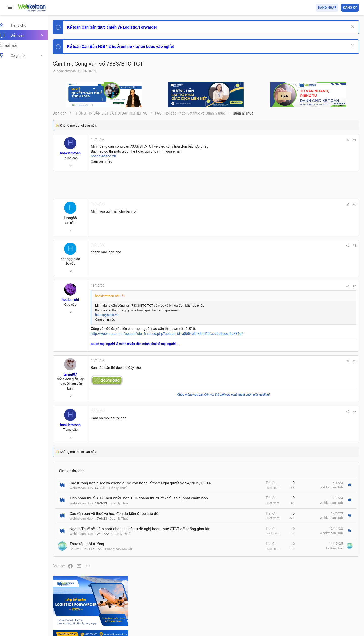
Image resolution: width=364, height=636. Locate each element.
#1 (286, 140)
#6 (286, 412)
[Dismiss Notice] (352, 27)
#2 (286, 205)
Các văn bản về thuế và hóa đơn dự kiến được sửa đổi (120, 524)
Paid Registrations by (99, 620)
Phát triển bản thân (323, 279)
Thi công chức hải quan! (328, 288)
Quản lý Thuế (123, 493)
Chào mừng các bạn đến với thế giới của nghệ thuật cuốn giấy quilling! (192, 395)
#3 (286, 246)
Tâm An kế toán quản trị (320, 418)
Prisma (65, 603)
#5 (286, 361)
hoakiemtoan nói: (113, 296)
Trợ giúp (321, 603)
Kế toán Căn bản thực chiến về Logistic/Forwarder (118, 27)
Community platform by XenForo (102, 615)
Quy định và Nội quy (274, 603)
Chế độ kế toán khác (324, 363)
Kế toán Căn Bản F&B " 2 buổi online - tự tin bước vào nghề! (126, 46)
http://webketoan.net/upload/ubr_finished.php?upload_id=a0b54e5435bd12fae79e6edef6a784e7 (173, 334)
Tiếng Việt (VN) (89, 603)
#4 (286, 286)
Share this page (327, 446)
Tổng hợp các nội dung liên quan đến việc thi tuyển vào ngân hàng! (331, 344)
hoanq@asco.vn (109, 156)
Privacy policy (302, 603)
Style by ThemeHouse (75, 625)
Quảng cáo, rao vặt (124, 565)
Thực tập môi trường (92, 560)
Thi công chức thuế (323, 391)
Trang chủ (337, 603)
